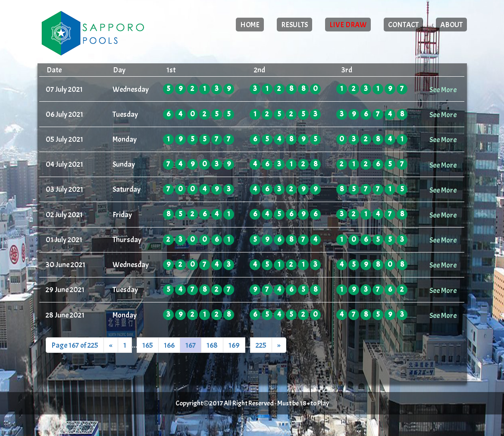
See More (443, 90)
